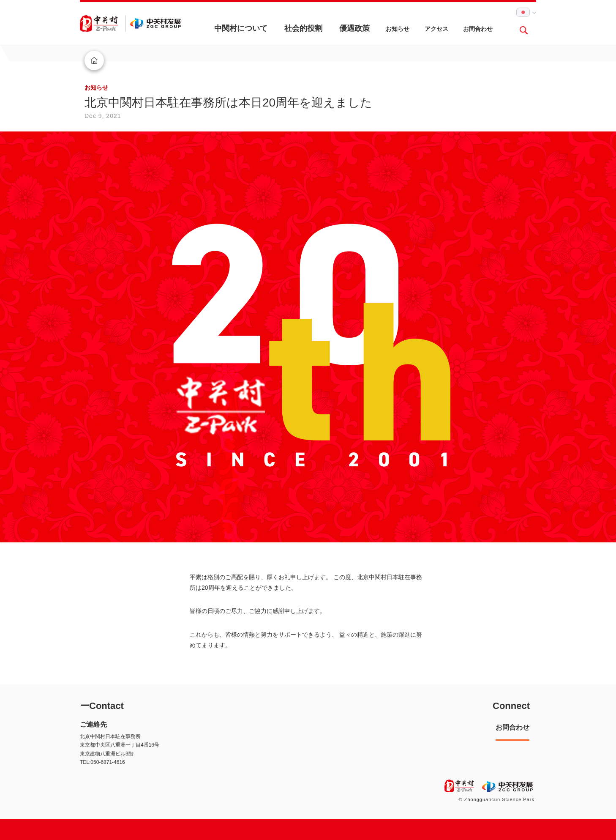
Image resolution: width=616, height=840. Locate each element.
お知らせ (398, 29)
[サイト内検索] (523, 30)
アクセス (436, 29)
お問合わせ (478, 29)
